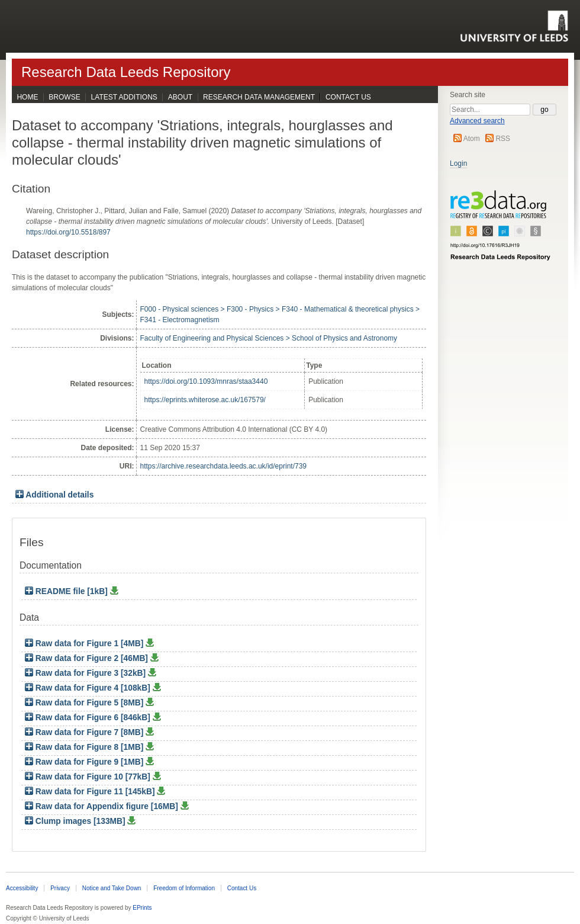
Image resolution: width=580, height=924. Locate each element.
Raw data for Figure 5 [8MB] (85, 703)
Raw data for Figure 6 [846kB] (89, 718)
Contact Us (348, 97)
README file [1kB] (67, 591)
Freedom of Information (184, 888)
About (180, 97)
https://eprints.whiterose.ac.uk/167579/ (205, 400)
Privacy (60, 888)
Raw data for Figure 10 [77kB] (89, 777)
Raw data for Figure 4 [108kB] (89, 688)
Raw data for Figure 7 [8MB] (85, 732)
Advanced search (477, 121)
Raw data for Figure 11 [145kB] (91, 792)
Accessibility (22, 888)
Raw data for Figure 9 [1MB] (85, 762)
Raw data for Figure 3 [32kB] (86, 673)
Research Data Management (259, 97)
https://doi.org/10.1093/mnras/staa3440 (206, 381)
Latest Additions (124, 97)
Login (458, 163)
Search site (468, 95)
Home (27, 97)
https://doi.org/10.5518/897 (68, 232)
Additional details (59, 495)
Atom (472, 139)
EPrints (142, 908)
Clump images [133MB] (76, 821)
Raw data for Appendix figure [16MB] (103, 806)
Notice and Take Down (112, 888)
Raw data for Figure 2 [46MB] (88, 658)
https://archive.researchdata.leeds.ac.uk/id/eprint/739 (224, 466)
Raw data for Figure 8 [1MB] (85, 747)
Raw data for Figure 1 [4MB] (85, 644)
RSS (503, 139)
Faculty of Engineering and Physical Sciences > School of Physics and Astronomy (269, 338)
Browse (64, 97)
